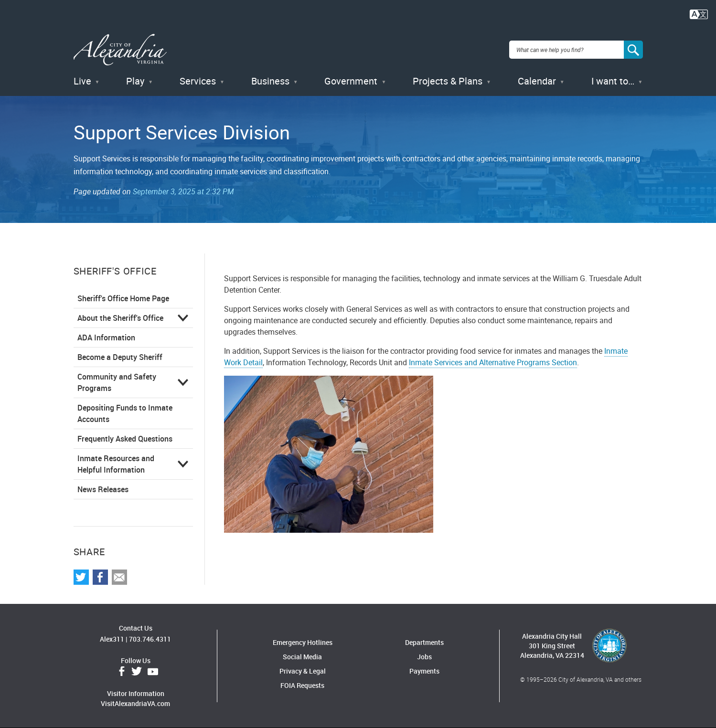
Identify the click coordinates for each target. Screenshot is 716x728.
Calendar (537, 81)
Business (270, 81)
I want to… (613, 81)
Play (135, 81)
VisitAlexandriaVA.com (135, 703)
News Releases (103, 489)
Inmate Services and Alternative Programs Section (493, 362)
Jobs (424, 657)
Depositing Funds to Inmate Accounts (125, 413)
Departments (424, 642)
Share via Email (119, 577)
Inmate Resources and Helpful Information (116, 464)
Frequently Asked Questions (125, 439)
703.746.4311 (150, 639)
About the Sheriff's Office (120, 318)
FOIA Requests (302, 685)
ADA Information (106, 338)
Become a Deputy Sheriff (120, 357)
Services (198, 81)
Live (82, 81)
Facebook (122, 672)
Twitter (137, 672)
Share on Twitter (81, 577)
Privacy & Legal (303, 671)
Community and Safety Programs (117, 382)
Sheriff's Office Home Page (123, 298)
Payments (424, 671)
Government (351, 81)
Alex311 (112, 639)
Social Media (302, 657)
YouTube (153, 672)
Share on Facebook (100, 577)
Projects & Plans (448, 81)
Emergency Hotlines (303, 642)
